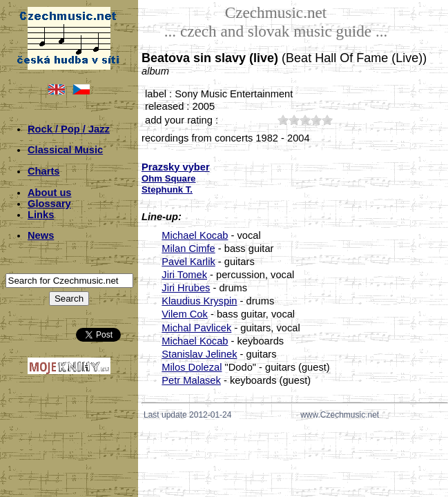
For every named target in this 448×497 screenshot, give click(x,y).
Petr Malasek (191, 380)
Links (41, 215)
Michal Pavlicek (196, 328)
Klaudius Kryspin (199, 301)
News (41, 235)
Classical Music (65, 150)
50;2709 (327, 120)
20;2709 (294, 120)
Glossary (49, 204)
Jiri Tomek (184, 275)
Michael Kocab (195, 235)
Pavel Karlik (188, 262)
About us (50, 193)
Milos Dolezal (192, 367)
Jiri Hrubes (186, 288)
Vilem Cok (185, 314)
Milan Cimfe (188, 248)
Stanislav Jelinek (199, 354)
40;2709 (316, 120)
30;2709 (305, 120)
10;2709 (283, 120)
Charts (43, 171)
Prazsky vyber (176, 167)
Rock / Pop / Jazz (69, 129)
